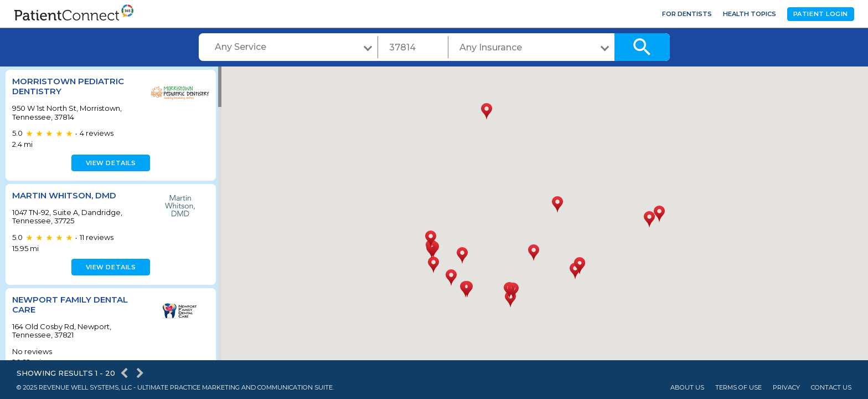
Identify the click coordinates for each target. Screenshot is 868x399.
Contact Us (831, 388)
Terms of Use (738, 388)
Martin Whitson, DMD (64, 195)
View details (109, 163)
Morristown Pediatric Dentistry (68, 86)
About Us (687, 388)
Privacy (786, 388)
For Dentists (687, 14)
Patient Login (821, 14)
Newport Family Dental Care (70, 305)
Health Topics (750, 14)
